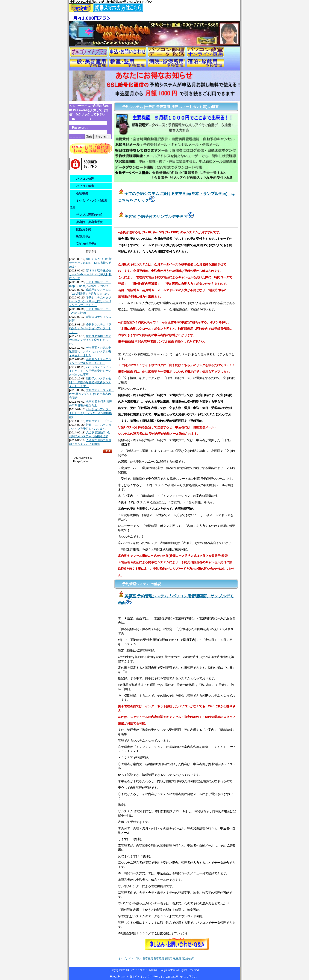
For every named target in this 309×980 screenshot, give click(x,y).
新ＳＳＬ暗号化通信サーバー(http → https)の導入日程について (90, 274)
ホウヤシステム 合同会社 (145, 970)
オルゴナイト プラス (99, 421)
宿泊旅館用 (188, 959)
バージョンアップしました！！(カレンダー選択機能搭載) (90, 413)
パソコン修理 (85, 179)
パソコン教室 (85, 186)
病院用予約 (84, 229)
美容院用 (159, 959)
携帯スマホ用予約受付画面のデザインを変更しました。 (90, 340)
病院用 (168, 959)
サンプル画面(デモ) (89, 215)
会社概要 (82, 193)
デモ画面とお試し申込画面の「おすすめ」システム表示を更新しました (90, 351)
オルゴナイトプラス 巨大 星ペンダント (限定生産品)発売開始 (92, 394)
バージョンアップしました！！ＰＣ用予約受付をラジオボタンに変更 (90, 371)
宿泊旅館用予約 (87, 244)
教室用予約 (84, 237)
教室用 (177, 959)
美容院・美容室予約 (90, 222)
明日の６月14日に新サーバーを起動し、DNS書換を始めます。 (90, 263)
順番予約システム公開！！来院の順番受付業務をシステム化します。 (90, 382)
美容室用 (148, 959)
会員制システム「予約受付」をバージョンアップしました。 (90, 328)
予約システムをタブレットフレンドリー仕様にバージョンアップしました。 (90, 301)
